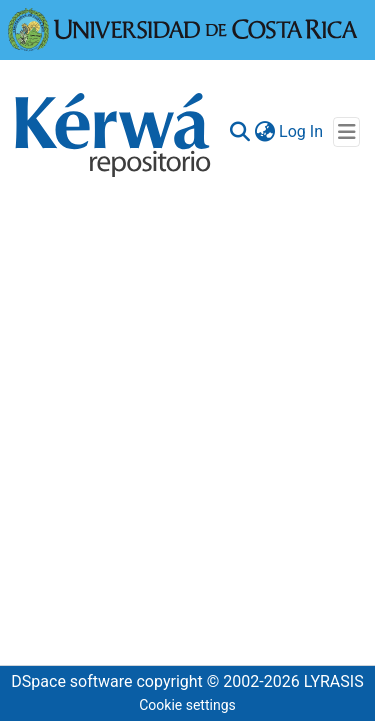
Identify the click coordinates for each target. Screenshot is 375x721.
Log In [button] (302, 131)
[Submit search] (239, 132)
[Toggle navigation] (346, 132)
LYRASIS (334, 681)
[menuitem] (264, 132)
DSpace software (71, 681)
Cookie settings (187, 705)
